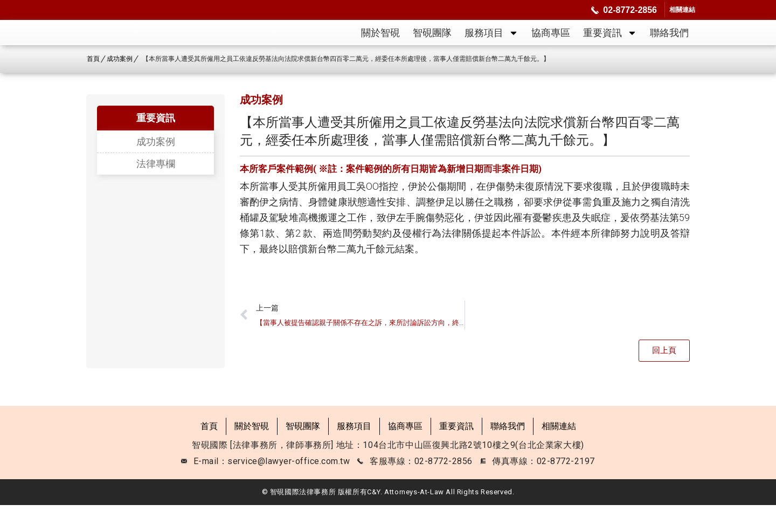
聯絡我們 (669, 46)
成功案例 (156, 169)
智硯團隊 (432, 46)
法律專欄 (156, 191)
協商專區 (551, 46)
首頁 (209, 454)
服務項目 (491, 46)
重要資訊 (610, 46)
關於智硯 (380, 46)
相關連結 (559, 454)
